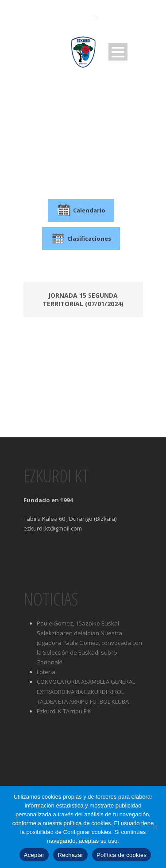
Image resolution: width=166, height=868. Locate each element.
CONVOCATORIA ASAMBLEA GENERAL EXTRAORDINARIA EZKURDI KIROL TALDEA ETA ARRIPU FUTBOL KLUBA (86, 691)
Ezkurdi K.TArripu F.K (64, 711)
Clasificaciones (81, 239)
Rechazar (70, 855)
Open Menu (118, 52)
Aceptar (34, 855)
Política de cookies (122, 855)
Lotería (46, 672)
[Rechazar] (155, 827)
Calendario (81, 210)
